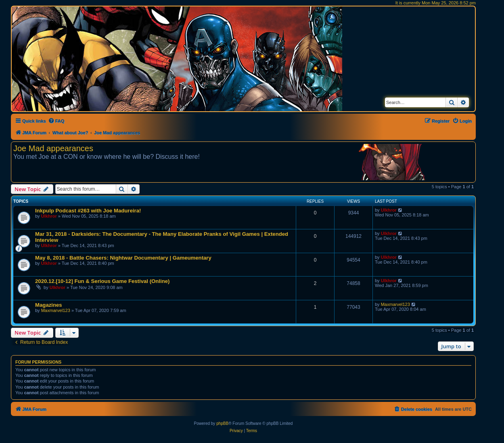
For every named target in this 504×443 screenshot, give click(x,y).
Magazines (49, 305)
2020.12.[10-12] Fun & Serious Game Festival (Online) (102, 281)
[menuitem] (56, 121)
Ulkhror (49, 216)
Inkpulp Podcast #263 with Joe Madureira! (88, 211)
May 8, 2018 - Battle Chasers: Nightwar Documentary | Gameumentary (123, 258)
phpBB (222, 423)
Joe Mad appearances (53, 148)
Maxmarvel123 (56, 310)
